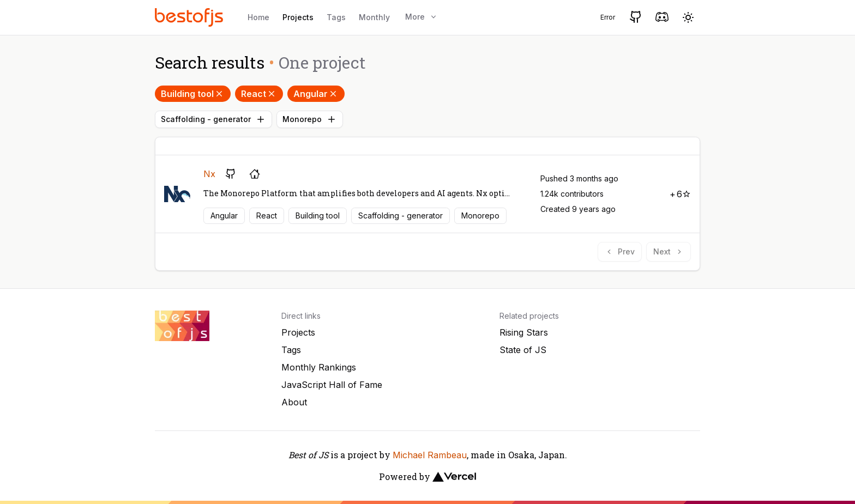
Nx (209, 174)
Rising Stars (524, 332)
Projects (298, 17)
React (259, 94)
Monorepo (310, 119)
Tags (336, 17)
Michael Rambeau (430, 455)
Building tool (193, 94)
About (294, 402)
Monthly (374, 17)
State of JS (523, 350)
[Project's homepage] (255, 174)
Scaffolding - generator (213, 119)
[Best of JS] (190, 17)
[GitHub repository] (231, 174)
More (422, 17)
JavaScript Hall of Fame (332, 385)
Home (258, 17)
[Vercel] (454, 477)
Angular (316, 94)
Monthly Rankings (319, 367)
